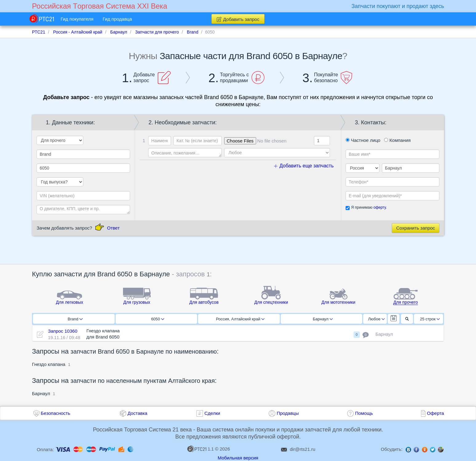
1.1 (200, 449)
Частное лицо (363, 140)
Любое (376, 319)
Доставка (137, 413)
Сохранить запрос (415, 228)
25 (430, 319)
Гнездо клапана (49, 364)
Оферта (436, 413)
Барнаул (323, 319)
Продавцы (288, 413)
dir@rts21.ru (303, 449)
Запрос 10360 (63, 331)
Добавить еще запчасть (304, 166)
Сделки (212, 413)
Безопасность (56, 413)
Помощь (364, 413)
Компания (397, 140)
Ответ (113, 228)
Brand (75, 319)
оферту (379, 207)
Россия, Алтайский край (240, 319)
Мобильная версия (238, 458)
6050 (158, 319)
